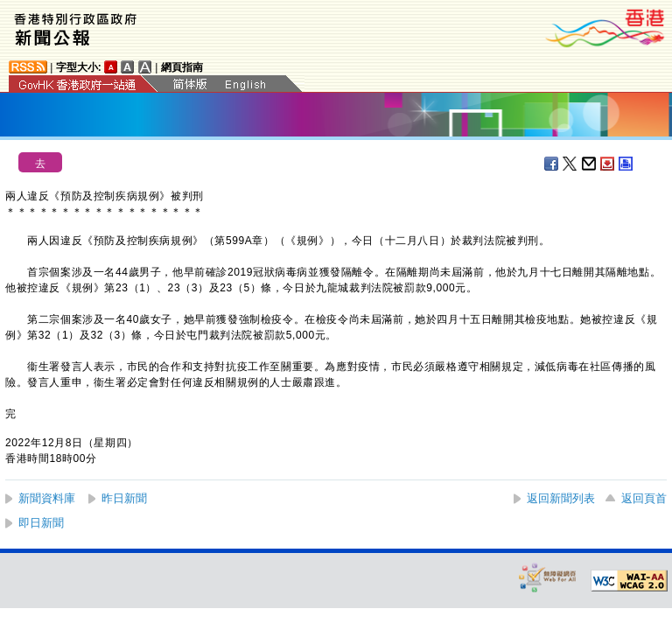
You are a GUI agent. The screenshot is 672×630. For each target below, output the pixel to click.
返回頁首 (644, 498)
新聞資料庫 (47, 498)
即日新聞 (41, 523)
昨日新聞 (124, 498)
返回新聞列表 (561, 498)
